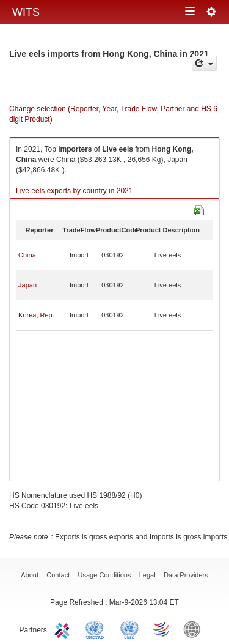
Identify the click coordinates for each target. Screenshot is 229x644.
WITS (26, 12)
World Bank (195, 629)
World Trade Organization (162, 629)
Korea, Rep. (36, 315)
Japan (27, 285)
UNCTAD (97, 629)
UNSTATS (129, 629)
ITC (64, 629)
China (27, 255)
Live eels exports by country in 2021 (74, 191)
